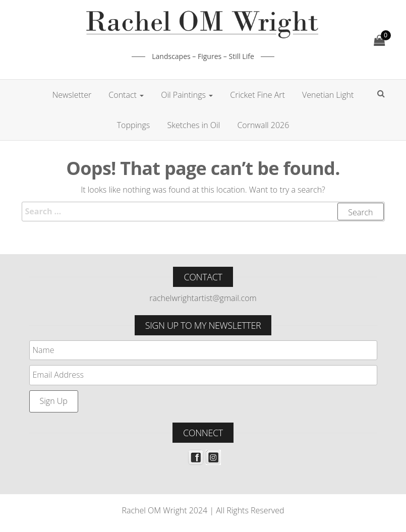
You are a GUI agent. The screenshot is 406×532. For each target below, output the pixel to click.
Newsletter (72, 95)
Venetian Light (328, 95)
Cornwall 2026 (263, 125)
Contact (126, 95)
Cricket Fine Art (257, 95)
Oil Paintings (187, 95)
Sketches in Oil (193, 125)
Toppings (134, 125)
